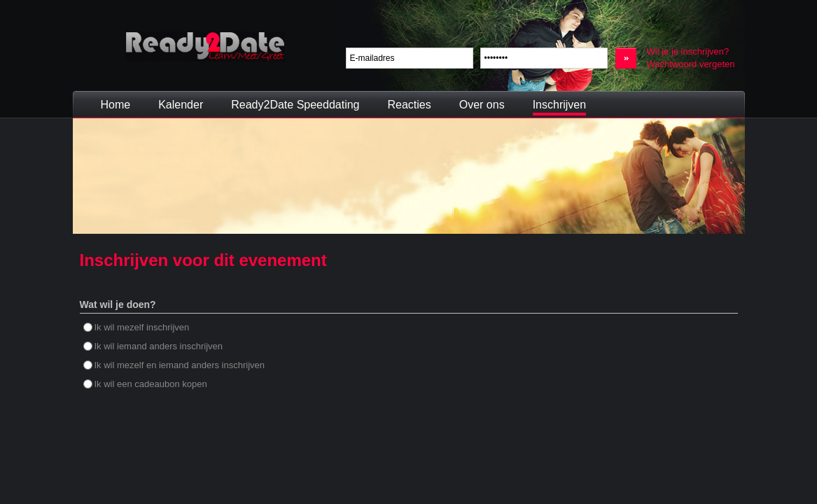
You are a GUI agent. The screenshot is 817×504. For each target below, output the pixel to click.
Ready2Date (205, 47)
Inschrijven (559, 105)
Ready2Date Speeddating (295, 105)
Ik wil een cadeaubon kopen (145, 384)
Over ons (482, 105)
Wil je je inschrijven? (688, 51)
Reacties (409, 105)
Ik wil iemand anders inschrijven (153, 346)
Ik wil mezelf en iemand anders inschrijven (174, 365)
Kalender (181, 105)
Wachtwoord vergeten (691, 64)
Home (116, 105)
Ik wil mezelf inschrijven (137, 327)
